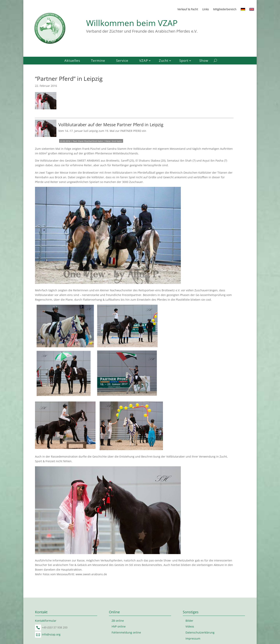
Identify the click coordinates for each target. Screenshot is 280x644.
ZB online (118, 621)
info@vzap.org (51, 634)
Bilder (189, 621)
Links (206, 10)
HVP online (119, 626)
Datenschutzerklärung (200, 632)
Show (204, 61)
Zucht (164, 61)
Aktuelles (72, 61)
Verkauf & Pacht (188, 10)
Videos (190, 626)
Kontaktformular (46, 621)
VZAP (144, 61)
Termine (98, 61)
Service (122, 61)
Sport (184, 61)
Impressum (193, 638)
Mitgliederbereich (225, 10)
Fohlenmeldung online (126, 632)
